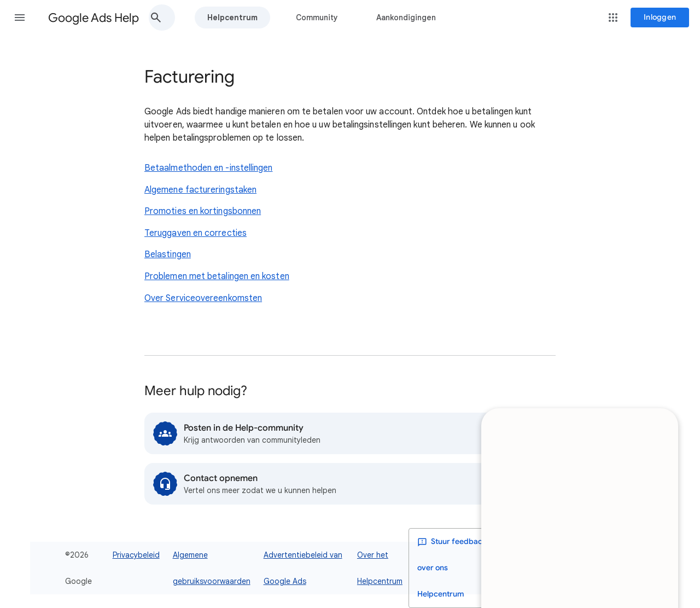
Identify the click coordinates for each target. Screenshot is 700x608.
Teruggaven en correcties (196, 233)
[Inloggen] (660, 18)
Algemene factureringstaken (200, 190)
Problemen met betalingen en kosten (217, 276)
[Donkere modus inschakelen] (529, 568)
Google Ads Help (94, 18)
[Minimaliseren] (656, 362)
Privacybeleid (136, 555)
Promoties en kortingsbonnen (203, 211)
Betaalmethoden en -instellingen (208, 168)
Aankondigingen (406, 18)
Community (317, 18)
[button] (20, 18)
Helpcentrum (232, 18)
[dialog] (579, 442)
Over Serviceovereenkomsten (203, 298)
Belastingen (168, 254)
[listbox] (595, 568)
